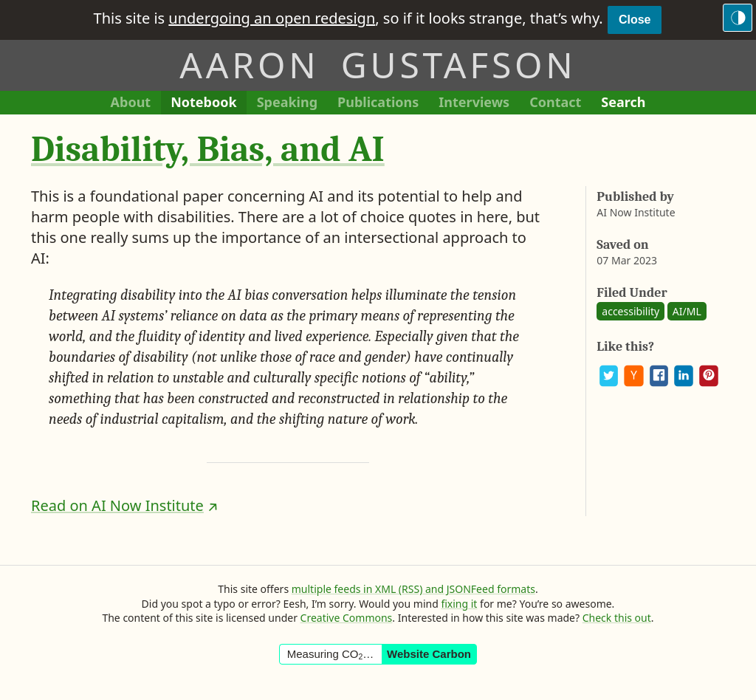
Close (635, 20)
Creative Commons (347, 618)
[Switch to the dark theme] (738, 18)
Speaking (292, 104)
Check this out (617, 618)
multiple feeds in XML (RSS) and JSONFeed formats (413, 589)
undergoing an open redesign (272, 18)
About (136, 104)
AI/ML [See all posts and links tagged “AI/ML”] (687, 311)
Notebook (203, 104)
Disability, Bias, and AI (208, 150)
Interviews (479, 104)
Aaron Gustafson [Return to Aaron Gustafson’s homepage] (378, 65)
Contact (560, 104)
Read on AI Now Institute (117, 505)
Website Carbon (429, 654)
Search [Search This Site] (623, 102)
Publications (378, 104)
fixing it (459, 604)
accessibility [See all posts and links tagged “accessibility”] (630, 311)
